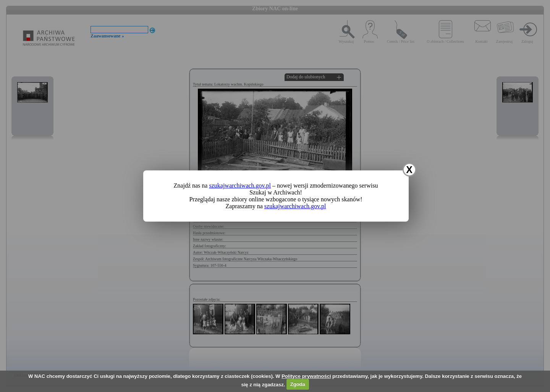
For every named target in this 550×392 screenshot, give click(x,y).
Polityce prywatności (306, 376)
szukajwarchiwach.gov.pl (240, 185)
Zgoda (298, 384)
